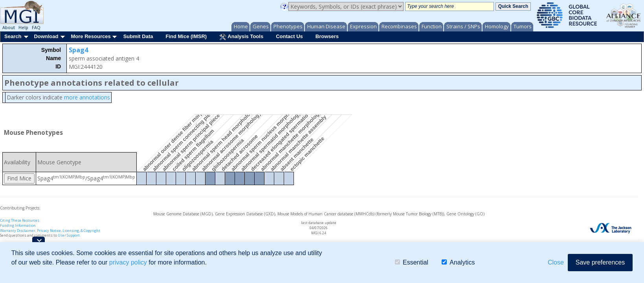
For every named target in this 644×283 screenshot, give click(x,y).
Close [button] (556, 262)
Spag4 (78, 50)
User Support (69, 235)
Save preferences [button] (600, 262)
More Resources (91, 36)
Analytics (458, 262)
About (9, 27)
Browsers (327, 36)
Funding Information (18, 225)
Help (23, 27)
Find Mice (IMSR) (186, 36)
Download (46, 36)
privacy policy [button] (128, 262)
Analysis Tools (241, 37)
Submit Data (138, 36)
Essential (412, 262)
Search (13, 36)
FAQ (36, 27)
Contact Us (289, 36)
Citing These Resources (20, 220)
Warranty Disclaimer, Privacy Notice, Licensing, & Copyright (50, 231)
